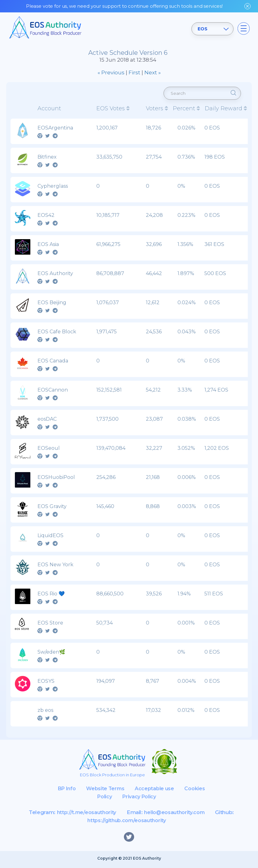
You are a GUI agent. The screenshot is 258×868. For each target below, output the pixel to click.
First (134, 72)
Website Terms (118, 791)
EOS (202, 29)
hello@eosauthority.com (176, 814)
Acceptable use (170, 791)
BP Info (78, 791)
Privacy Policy (154, 799)
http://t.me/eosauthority (84, 814)
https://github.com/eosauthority (127, 822)
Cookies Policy (105, 799)
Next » (153, 72)
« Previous (111, 72)
